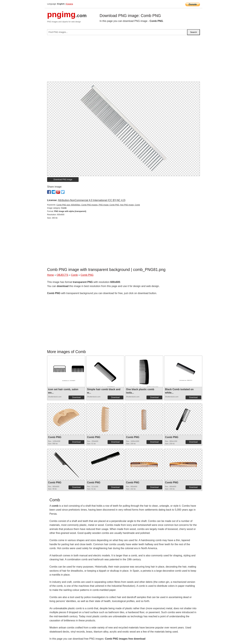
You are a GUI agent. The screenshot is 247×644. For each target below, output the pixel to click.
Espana (70, 4)
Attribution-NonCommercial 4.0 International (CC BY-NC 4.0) (92, 200)
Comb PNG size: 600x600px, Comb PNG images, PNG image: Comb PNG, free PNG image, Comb (98, 205)
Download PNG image (63, 180)
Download (76, 397)
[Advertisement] (123, 60)
